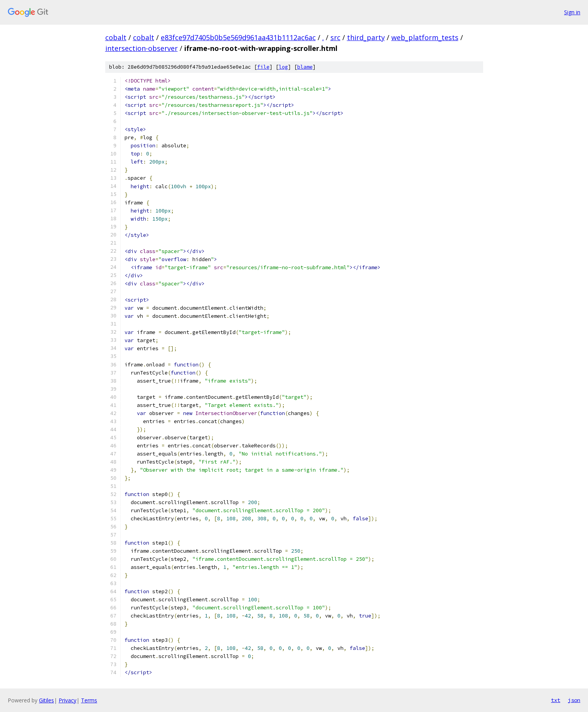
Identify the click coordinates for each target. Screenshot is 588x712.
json (574, 700)
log (283, 67)
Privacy (67, 700)
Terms (89, 700)
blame (305, 67)
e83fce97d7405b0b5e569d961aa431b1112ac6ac (238, 37)
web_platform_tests (425, 37)
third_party (366, 37)
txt (556, 700)
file (263, 67)
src (335, 37)
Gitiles (46, 700)
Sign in (572, 12)
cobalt (116, 37)
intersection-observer (142, 48)
